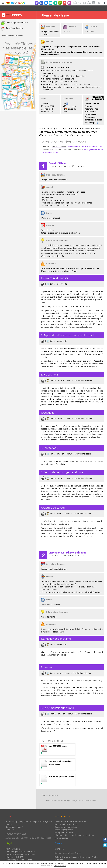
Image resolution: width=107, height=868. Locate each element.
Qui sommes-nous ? (14, 821)
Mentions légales (13, 843)
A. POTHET (89, 26)
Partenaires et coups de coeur (68, 858)
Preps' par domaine (12, 23)
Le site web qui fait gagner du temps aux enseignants (29, 816)
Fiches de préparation (64, 824)
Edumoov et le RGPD (14, 852)
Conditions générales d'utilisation (20, 846)
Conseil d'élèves (59, 141)
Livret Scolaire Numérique (66, 819)
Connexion (59, 843)
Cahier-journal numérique (66, 821)
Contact (9, 819)
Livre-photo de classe (64, 827)
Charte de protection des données (20, 849)
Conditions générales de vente (19, 854)
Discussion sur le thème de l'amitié (68, 144)
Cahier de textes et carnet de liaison (70, 816)
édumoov (9, 824)
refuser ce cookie (60, 866)
